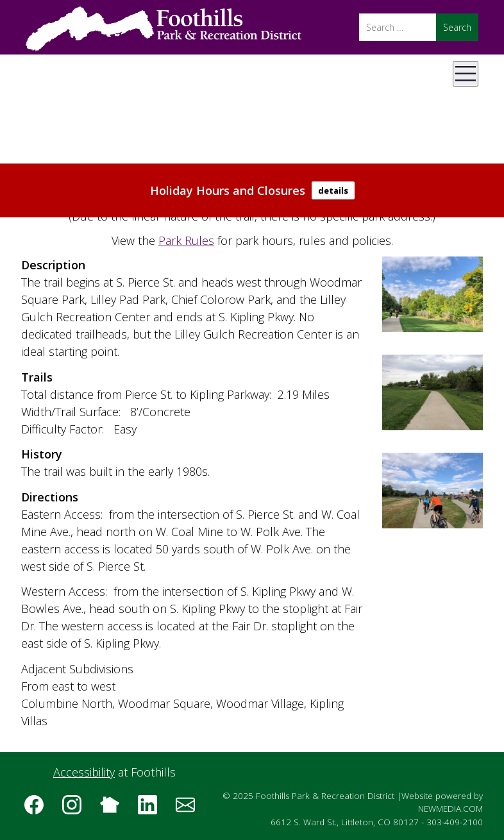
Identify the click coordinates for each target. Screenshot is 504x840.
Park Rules (186, 240)
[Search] (398, 27)
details (333, 190)
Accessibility (84, 772)
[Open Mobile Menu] (466, 74)
